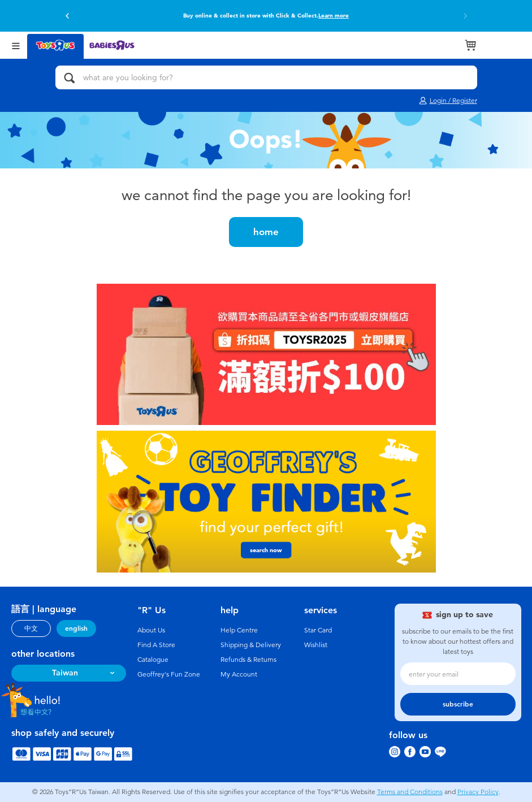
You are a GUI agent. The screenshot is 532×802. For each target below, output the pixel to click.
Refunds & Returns (248, 660)
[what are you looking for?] (266, 77)
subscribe (458, 704)
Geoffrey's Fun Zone (169, 674)
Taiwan (65, 673)
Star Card (318, 630)
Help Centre (239, 630)
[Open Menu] (16, 45)
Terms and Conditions (410, 792)
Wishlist (316, 645)
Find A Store (156, 645)
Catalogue (153, 660)
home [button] (266, 232)
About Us (151, 630)
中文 (31, 628)
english (76, 628)
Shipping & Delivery (251, 645)
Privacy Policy (478, 792)
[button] (67, 16)
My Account (239, 674)
